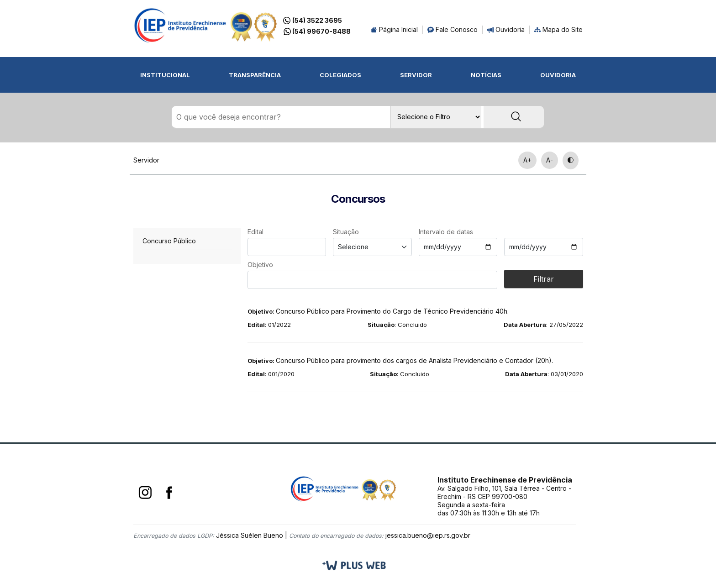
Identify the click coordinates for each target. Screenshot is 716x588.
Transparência (255, 75)
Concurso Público (169, 241)
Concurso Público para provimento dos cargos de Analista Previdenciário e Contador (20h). (400, 361)
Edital (255, 232)
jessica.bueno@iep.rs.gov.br (428, 536)
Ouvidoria (506, 29)
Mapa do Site (558, 29)
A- (550, 160)
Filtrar (544, 279)
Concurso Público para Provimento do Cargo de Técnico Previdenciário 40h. (378, 312)
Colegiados (340, 75)
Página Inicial (394, 29)
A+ (527, 160)
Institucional (165, 75)
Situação (346, 232)
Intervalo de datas (446, 232)
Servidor (416, 75)
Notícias (486, 75)
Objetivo (260, 265)
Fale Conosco (453, 29)
